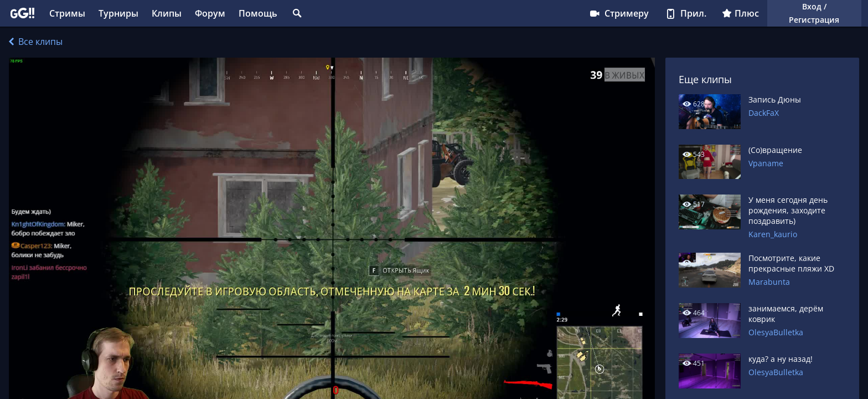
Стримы (67, 13)
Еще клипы (705, 79)
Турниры (118, 13)
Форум (210, 13)
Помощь (258, 13)
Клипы (167, 13)
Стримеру (619, 13)
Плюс (740, 13)
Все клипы (36, 42)
